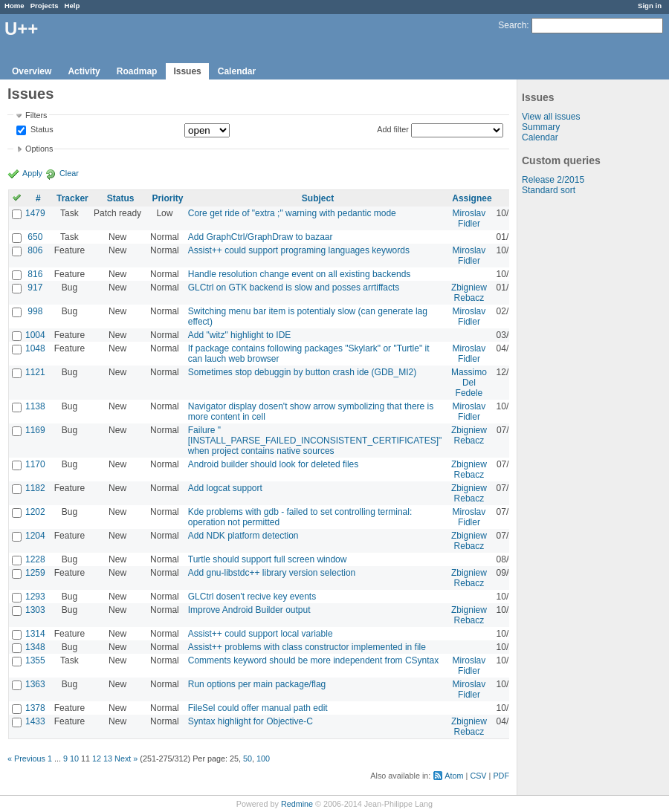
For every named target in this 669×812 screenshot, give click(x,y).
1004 (35, 335)
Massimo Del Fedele (469, 383)
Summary (541, 127)
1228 (35, 559)
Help (72, 6)
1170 (35, 464)
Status (41, 130)
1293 (35, 597)
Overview (32, 71)
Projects (45, 6)
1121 (35, 372)
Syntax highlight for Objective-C (251, 721)
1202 (35, 512)
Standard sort (549, 190)
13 (108, 759)
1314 (35, 634)
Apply (32, 173)
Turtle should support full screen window (268, 559)
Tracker (72, 198)
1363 (35, 684)
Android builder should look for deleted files (273, 464)
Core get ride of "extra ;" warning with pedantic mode (292, 213)
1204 (35, 536)
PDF (501, 776)
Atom (454, 776)
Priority (167, 198)
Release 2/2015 (553, 180)
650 (35, 237)
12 (97, 759)
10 (74, 759)
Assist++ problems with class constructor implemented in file (307, 647)
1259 (35, 573)
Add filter (393, 129)
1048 (35, 348)
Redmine (297, 804)
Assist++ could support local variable (261, 634)
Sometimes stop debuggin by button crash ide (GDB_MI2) (303, 372)
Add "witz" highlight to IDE (240, 335)
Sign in (650, 6)
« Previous (26, 759)
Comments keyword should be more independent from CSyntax (314, 660)
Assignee (472, 198)
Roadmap (137, 71)
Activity (84, 71)
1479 (35, 213)
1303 (35, 610)
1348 (35, 647)
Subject (318, 198)
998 (35, 311)
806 (35, 250)
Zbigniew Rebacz (469, 293)
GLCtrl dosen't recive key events (252, 597)
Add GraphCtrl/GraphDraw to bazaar (261, 237)
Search (512, 25)
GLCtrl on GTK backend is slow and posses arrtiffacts (294, 288)
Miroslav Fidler (469, 218)
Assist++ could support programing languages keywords (299, 250)
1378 (35, 708)
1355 (35, 660)
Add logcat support (225, 488)
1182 (35, 488)
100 (263, 759)
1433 (35, 721)
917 (35, 288)
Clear (69, 173)
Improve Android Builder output (249, 610)
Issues (187, 71)
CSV (478, 776)
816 (35, 274)
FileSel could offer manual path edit (258, 708)
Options (39, 149)
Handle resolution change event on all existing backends (300, 274)
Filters (36, 115)
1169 (35, 430)
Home (14, 6)
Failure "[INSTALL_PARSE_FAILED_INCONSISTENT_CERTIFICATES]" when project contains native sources (315, 441)
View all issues (551, 117)
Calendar (237, 71)
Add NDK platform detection (243, 536)
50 (248, 759)
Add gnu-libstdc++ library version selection (272, 573)
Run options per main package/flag (257, 684)
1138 (35, 406)
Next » (126, 759)
